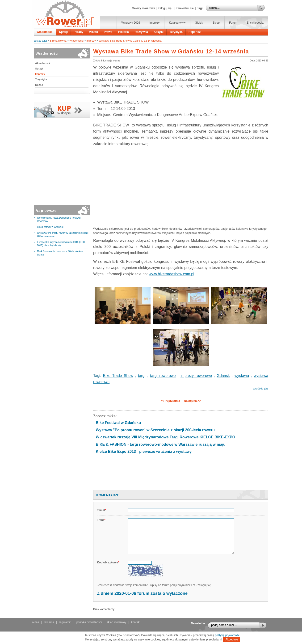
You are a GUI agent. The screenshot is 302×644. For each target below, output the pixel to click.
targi (142, 376)
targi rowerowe (163, 376)
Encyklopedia (255, 23)
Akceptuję (232, 640)
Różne (39, 85)
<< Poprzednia (170, 401)
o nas (36, 622)
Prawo (108, 32)
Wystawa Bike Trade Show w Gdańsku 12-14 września (130, 41)
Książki (159, 32)
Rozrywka (141, 32)
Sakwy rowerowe (144, 8)
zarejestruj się (185, 8)
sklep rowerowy (116, 622)
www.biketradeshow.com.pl (172, 274)
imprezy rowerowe (196, 376)
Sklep (216, 23)
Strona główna (58, 41)
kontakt (136, 622)
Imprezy (155, 23)
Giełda (199, 23)
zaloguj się (165, 8)
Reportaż (195, 32)
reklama (49, 622)
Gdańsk (223, 376)
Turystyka (176, 32)
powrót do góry (260, 389)
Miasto (93, 32)
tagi (200, 8)
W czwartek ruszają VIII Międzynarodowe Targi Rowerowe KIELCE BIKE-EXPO (166, 437)
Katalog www (177, 23)
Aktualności (42, 63)
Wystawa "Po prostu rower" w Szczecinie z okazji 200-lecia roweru (155, 430)
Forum (233, 23)
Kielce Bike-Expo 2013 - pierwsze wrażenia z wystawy (144, 452)
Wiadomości (45, 32)
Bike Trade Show (118, 376)
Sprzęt (64, 32)
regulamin (65, 622)
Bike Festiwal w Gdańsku (50, 227)
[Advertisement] (181, 185)
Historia (124, 32)
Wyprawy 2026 (131, 23)
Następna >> (192, 401)
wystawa (242, 376)
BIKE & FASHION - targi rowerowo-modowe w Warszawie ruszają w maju (161, 444)
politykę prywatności (228, 635)
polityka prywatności (89, 622)
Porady (78, 32)
